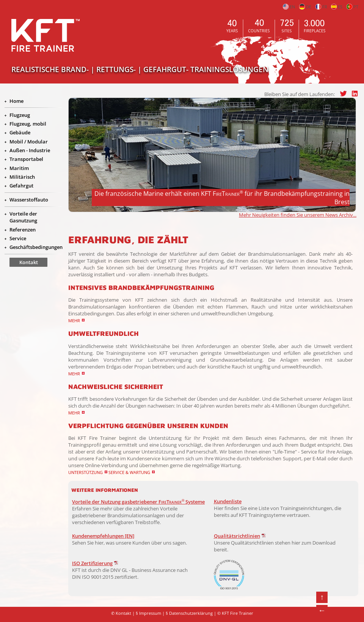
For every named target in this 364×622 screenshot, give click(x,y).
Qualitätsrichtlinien (237, 536)
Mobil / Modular (29, 142)
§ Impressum (148, 613)
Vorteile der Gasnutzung (23, 217)
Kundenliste (228, 501)
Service (18, 238)
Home (16, 101)
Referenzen (23, 230)
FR (321, 7)
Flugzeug (20, 115)
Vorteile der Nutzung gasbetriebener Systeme (138, 502)
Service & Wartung (129, 472)
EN (289, 7)
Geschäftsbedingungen (36, 247)
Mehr (74, 320)
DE (305, 7)
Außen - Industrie (30, 150)
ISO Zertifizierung (92, 563)
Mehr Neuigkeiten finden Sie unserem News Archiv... (298, 215)
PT (352, 7)
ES (337, 7)
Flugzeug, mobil (28, 124)
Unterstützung (86, 472)
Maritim (19, 168)
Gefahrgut (21, 186)
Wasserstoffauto (29, 200)
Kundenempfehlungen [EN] (103, 536)
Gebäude (20, 132)
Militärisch (22, 177)
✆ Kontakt (121, 613)
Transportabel (26, 159)
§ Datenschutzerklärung (189, 613)
